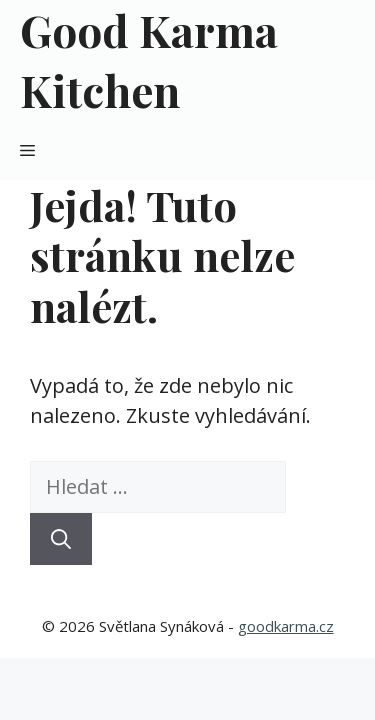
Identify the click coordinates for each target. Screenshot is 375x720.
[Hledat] (61, 539)
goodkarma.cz (286, 626)
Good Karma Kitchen (149, 59)
